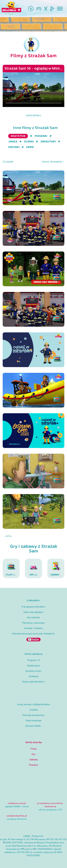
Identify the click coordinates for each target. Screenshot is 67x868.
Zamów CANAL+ (33, 726)
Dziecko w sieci (33, 671)
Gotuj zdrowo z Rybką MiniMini (34, 704)
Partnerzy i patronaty (34, 623)
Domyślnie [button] (56, 162)
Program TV (34, 660)
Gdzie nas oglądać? (33, 612)
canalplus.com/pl (17, 803)
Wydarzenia (34, 666)
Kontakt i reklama (33, 628)
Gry (33, 754)
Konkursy (34, 676)
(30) (12, 568)
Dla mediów (33, 618)
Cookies (33, 710)
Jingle (13, 142)
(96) (57, 568)
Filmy (34, 749)
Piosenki (41, 136)
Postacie (33, 765)
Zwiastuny (48, 142)
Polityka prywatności (33, 715)
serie (30, 147)
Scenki (29, 142)
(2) (33, 568)
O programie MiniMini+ (34, 607)
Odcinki (14, 147)
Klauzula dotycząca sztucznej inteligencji (33, 634)
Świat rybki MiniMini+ (33, 682)
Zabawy (33, 760)
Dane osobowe (34, 721)
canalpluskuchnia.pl (17, 816)
